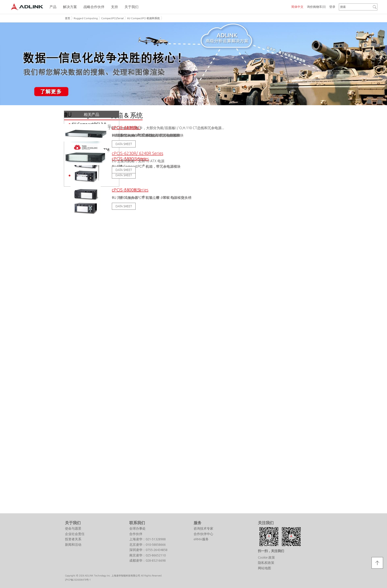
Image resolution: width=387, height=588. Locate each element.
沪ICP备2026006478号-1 (78, 579)
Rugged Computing (86, 18)
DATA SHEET (124, 206)
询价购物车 (316, 7)
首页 (68, 18)
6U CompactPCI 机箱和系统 (143, 18)
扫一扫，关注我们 (271, 550)
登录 (332, 7)
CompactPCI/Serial (112, 18)
